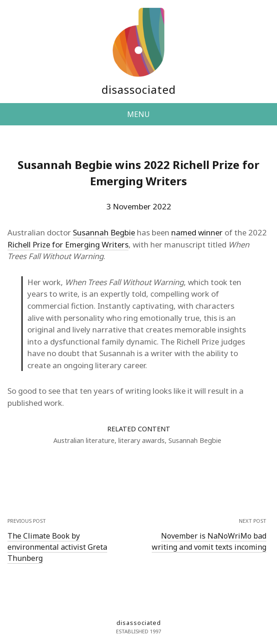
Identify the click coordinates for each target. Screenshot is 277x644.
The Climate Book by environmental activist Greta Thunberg (57, 547)
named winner (197, 232)
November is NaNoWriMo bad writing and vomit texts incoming (209, 541)
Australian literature (84, 440)
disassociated (139, 89)
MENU (138, 114)
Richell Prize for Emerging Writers (68, 244)
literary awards (142, 440)
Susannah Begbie (104, 232)
